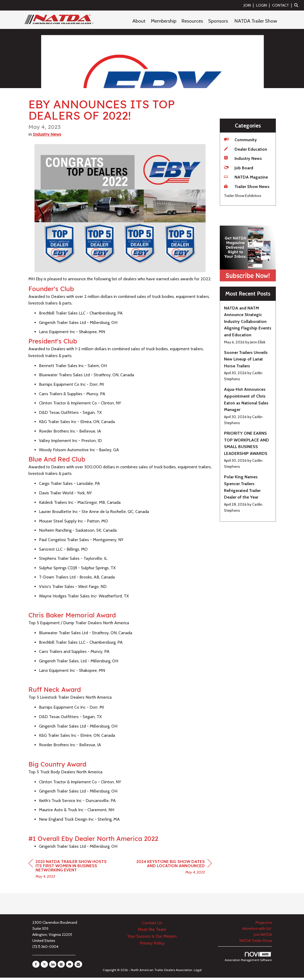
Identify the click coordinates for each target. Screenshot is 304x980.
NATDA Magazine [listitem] (246, 177)
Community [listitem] (240, 139)
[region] (172, 870)
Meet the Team (152, 932)
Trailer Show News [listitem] (247, 186)
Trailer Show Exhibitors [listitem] (243, 196)
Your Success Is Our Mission (152, 939)
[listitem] (249, 5)
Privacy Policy (152, 945)
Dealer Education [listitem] (246, 149)
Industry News (47, 137)
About (139, 21)
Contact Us (152, 925)
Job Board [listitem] (239, 168)
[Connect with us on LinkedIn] (53, 967)
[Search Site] (297, 5)
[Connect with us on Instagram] (61, 967)
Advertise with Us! (257, 931)
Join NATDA (263, 937)
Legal (198, 972)
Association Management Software (248, 959)
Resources (192, 21)
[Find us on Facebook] (36, 967)
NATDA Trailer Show (256, 21)
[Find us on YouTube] (70, 967)
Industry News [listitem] (243, 158)
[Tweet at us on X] (44, 967)
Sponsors (218, 21)
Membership (164, 21)
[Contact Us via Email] (78, 967)
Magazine (264, 925)
